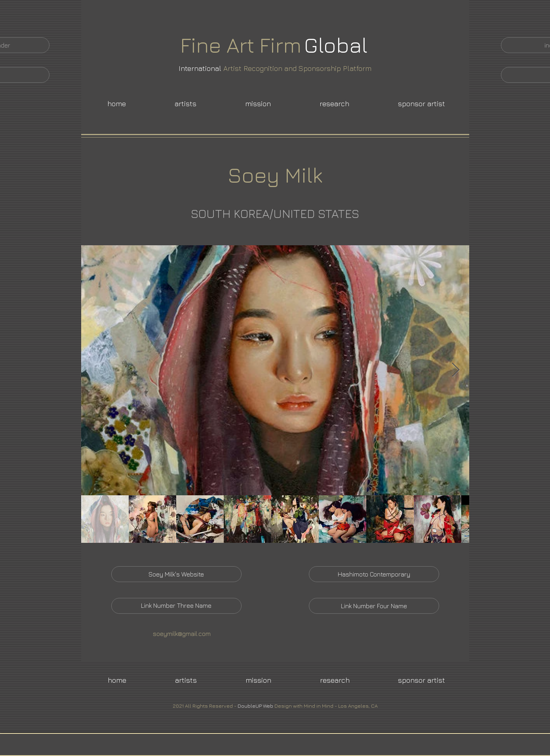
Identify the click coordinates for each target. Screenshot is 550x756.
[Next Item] (456, 370)
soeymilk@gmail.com (182, 634)
